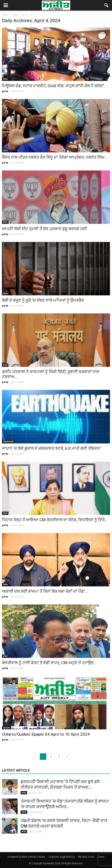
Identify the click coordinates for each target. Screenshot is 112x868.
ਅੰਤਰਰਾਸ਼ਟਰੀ (8, 442)
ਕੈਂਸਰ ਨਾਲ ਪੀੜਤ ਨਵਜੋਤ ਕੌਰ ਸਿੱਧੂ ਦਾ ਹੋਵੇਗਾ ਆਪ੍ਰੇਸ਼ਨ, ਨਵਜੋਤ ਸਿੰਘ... (55, 157)
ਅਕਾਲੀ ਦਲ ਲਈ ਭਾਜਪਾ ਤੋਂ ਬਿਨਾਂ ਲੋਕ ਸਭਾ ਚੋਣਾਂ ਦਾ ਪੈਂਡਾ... (45, 591)
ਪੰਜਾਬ (5, 151)
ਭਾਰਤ (5, 79)
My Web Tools (86, 857)
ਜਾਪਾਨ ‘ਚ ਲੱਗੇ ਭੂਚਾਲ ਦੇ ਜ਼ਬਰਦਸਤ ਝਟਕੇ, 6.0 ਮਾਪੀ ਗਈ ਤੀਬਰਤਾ (51, 448)
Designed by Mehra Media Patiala (26, 857)
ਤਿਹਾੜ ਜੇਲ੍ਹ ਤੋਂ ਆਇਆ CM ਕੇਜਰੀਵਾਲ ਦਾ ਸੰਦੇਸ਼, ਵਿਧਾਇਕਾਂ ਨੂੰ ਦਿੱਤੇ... (55, 520)
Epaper (7, 728)
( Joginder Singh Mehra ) (61, 857)
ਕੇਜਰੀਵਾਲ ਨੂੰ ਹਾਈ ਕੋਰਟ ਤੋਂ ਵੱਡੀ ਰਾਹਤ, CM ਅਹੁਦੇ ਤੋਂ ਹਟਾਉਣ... (49, 663)
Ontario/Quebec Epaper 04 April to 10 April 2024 (46, 734)
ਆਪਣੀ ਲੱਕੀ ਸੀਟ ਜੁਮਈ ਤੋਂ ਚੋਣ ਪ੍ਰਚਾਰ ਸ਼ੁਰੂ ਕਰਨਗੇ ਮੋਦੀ (44, 229)
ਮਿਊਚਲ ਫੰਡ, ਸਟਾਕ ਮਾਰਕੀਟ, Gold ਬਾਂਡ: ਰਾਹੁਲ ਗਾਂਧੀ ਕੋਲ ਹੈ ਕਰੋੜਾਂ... (54, 86)
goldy (5, 91)
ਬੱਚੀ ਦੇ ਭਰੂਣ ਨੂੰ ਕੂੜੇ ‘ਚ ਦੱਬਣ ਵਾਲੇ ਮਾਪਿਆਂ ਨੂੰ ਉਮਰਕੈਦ (43, 300)
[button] (107, 5)
